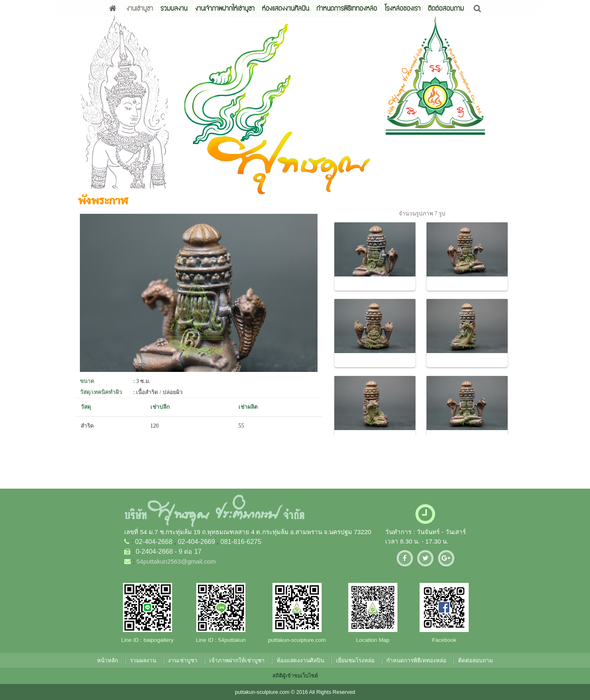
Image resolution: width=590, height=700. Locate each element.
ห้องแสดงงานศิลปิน (285, 9)
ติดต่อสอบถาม (446, 9)
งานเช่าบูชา (140, 9)
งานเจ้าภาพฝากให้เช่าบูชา (225, 9)
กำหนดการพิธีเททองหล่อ (347, 9)
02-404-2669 (196, 542)
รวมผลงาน (174, 9)
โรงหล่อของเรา (403, 9)
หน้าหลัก (108, 660)
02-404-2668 (154, 542)
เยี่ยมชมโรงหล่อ (355, 660)
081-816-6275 (241, 542)
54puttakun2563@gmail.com (176, 561)
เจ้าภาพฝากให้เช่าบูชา (237, 660)
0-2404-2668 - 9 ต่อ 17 (169, 552)
